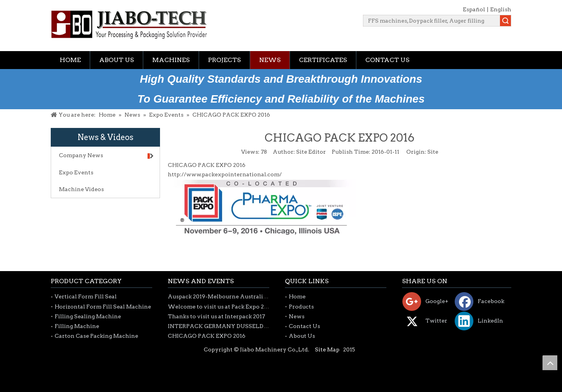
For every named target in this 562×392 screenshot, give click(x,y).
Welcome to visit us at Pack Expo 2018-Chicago (233, 307)
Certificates (323, 60)
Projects (224, 60)
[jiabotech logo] (129, 25)
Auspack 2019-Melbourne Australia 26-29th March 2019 (245, 296)
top (550, 363)
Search (505, 21)
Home (70, 60)
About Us (116, 60)
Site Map (327, 349)
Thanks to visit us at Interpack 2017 (216, 316)
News (270, 60)
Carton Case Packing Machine (96, 336)
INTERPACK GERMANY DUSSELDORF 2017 (228, 326)
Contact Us (387, 60)
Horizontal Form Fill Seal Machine (103, 307)
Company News (106, 155)
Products (301, 307)
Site (433, 152)
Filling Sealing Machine (88, 316)
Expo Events (76, 172)
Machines (171, 60)
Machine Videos (81, 189)
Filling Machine (77, 326)
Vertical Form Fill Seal (86, 296)
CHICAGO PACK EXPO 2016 (207, 336)
